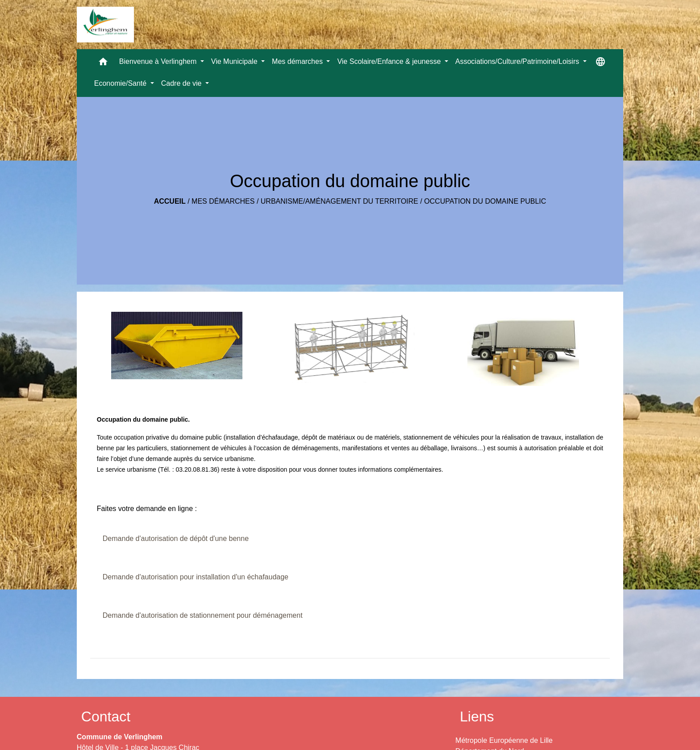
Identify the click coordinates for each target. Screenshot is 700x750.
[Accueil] (105, 25)
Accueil (170, 201)
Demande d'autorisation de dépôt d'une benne (176, 538)
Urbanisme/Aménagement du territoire (340, 201)
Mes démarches (223, 201)
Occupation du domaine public (485, 201)
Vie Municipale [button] (235, 61)
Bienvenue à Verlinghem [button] (159, 61)
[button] (103, 64)
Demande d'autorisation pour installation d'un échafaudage (196, 577)
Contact (106, 716)
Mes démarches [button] (298, 61)
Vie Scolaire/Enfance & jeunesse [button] (390, 61)
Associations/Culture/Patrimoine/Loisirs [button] (518, 61)
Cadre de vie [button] (182, 83)
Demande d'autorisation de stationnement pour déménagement (203, 615)
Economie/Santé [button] (121, 83)
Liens (477, 716)
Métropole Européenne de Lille (504, 740)
